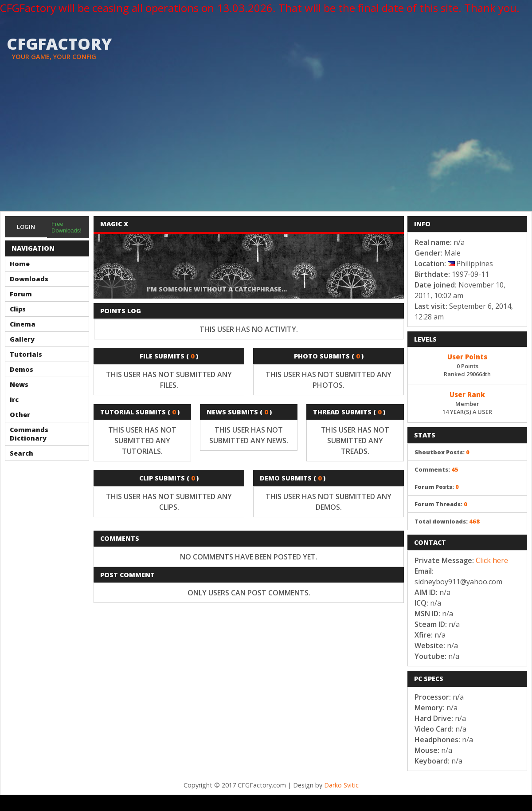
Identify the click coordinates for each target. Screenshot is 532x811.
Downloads (29, 279)
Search (22, 453)
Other (20, 415)
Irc (14, 400)
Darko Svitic (341, 785)
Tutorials (26, 354)
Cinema (23, 324)
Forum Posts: (437, 487)
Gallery (22, 339)
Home (20, 264)
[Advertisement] (266, 145)
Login (26, 227)
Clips (18, 309)
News (19, 384)
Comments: (436, 469)
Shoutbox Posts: (442, 452)
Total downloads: (447, 521)
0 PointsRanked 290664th (467, 365)
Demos (22, 369)
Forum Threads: (441, 504)
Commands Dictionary (29, 434)
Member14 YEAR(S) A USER (467, 402)
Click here (492, 560)
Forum (21, 294)
